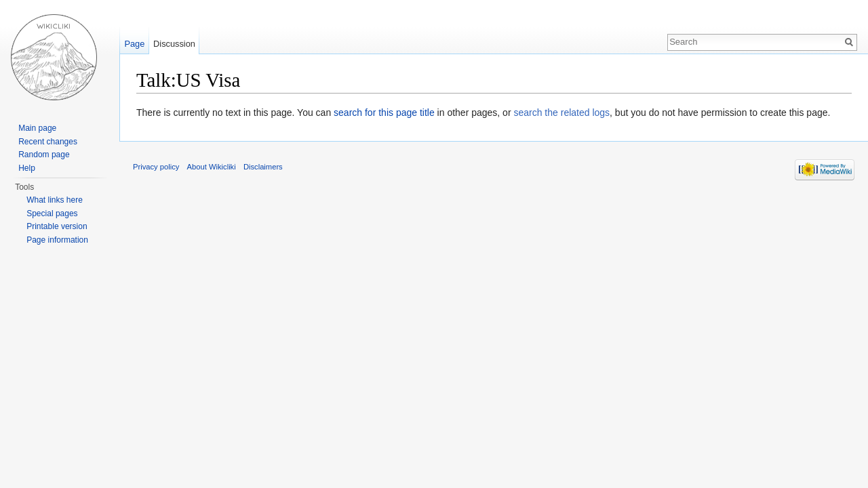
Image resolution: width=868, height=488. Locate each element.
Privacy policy (156, 167)
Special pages (52, 213)
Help (27, 168)
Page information (57, 240)
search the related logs (561, 113)
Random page (44, 155)
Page (134, 44)
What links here (55, 200)
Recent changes (48, 142)
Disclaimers (263, 167)
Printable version (57, 226)
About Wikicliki (212, 167)
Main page (37, 128)
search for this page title (384, 113)
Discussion (174, 44)
